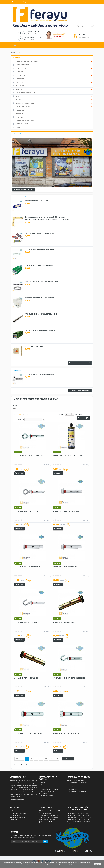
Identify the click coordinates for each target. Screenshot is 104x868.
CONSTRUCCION (21, 75)
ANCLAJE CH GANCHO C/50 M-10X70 (27, 622)
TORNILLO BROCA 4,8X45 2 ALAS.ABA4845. (40, 249)
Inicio (13, 52)
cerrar (97, 864)
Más (14, 408)
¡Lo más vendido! (20, 197)
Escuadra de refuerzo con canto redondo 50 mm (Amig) (45, 217)
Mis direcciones (17, 815)
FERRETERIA (19, 89)
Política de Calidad (47, 796)
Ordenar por (20, 420)
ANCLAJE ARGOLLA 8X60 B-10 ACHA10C (29, 456)
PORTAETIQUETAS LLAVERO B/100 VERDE (40, 233)
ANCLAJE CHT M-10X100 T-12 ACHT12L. (29, 733)
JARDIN (18, 96)
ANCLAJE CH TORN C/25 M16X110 (65, 622)
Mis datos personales (19, 817)
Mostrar (62, 414)
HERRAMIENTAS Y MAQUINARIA (25, 93)
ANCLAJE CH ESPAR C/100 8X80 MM (27, 567)
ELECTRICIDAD (20, 86)
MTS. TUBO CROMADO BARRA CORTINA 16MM (41, 314)
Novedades (17, 370)
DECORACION (20, 79)
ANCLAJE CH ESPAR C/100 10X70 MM (66, 511)
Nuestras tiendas (19, 134)
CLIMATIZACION (21, 68)
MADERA (18, 100)
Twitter (51, 822)
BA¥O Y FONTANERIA (22, 65)
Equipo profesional (47, 787)
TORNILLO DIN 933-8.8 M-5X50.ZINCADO (39, 374)
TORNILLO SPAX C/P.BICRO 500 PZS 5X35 (39, 265)
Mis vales (15, 820)
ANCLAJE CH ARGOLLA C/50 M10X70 (27, 511)
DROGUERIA (19, 82)
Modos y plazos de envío (78, 791)
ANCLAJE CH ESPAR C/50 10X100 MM (66, 567)
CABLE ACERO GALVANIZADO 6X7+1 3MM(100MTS (42, 282)
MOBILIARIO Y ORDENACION (24, 103)
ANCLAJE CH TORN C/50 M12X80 (26, 678)
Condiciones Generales (77, 780)
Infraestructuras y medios (49, 789)
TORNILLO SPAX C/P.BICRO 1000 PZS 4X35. (40, 330)
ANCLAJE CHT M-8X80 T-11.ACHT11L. (67, 733)
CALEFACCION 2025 (22, 124)
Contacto (44, 793)
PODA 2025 (19, 117)
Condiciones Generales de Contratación (77, 784)
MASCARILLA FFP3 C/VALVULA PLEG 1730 (39, 298)
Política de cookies (76, 787)
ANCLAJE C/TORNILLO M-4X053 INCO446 (68, 456)
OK (45, 841)
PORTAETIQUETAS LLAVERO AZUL (37, 201)
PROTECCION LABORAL (23, 107)
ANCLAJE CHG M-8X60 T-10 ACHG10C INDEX (69, 678)
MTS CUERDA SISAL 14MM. (34, 346)
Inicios (43, 783)
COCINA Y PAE (20, 72)
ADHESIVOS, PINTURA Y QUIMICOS (27, 61)
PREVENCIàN (19, 110)
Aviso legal (73, 789)
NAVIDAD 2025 (20, 127)
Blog (24, 2)
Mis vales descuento (19, 813)
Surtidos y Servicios (47, 791)
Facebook (52, 820)
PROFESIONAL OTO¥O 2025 (24, 120)
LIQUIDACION (20, 113)
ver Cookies (70, 865)
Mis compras (16, 811)
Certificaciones (46, 785)
